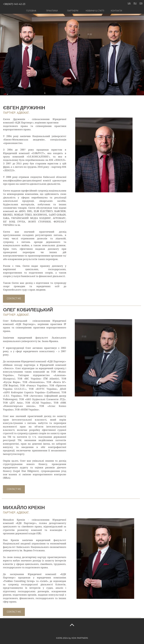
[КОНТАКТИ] (116, 11)
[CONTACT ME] (14, 299)
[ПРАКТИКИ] (52, 11)
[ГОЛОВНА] (31, 11)
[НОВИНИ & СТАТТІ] (95, 11)
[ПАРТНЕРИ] (73, 11)
